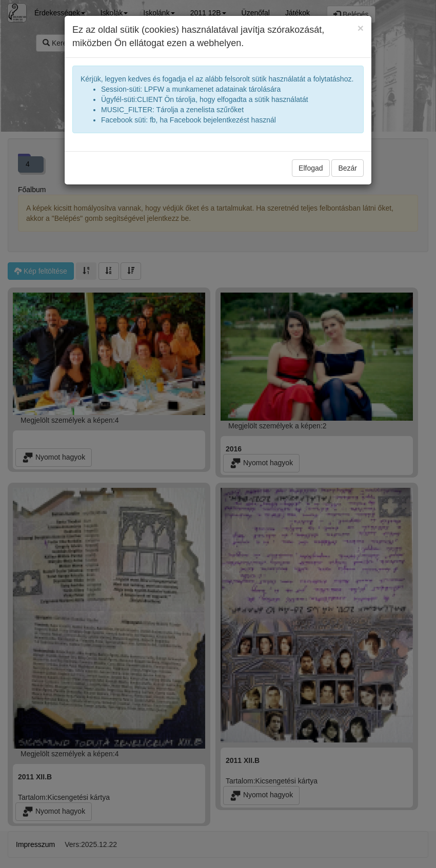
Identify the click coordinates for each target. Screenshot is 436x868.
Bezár (348, 168)
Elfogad (311, 168)
